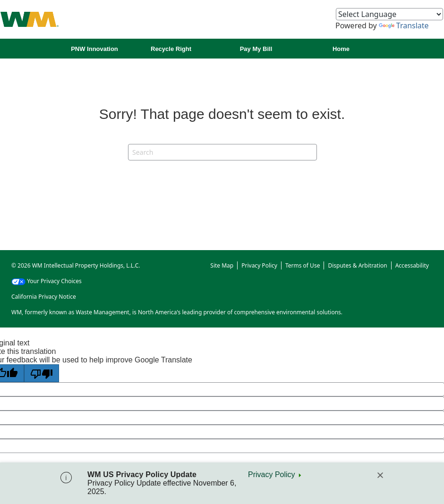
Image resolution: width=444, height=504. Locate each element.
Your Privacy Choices (47, 281)
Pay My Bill (256, 49)
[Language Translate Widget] (389, 14)
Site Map (222, 265)
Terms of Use (303, 265)
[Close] (380, 475)
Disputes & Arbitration (357, 265)
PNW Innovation (94, 49)
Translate (404, 25)
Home (341, 49)
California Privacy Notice (44, 297)
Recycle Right (171, 49)
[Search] (222, 152)
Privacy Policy (272, 475)
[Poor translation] (42, 373)
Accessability (412, 265)
